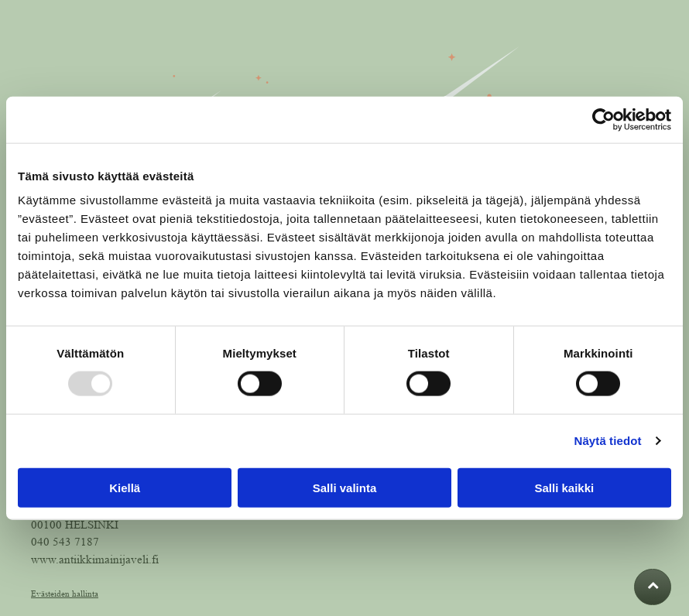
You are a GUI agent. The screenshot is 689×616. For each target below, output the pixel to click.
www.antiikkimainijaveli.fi (95, 560)
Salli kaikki (564, 487)
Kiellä (125, 487)
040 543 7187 (65, 542)
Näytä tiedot (608, 441)
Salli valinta (345, 487)
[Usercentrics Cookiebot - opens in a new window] (603, 120)
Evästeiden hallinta (65, 594)
